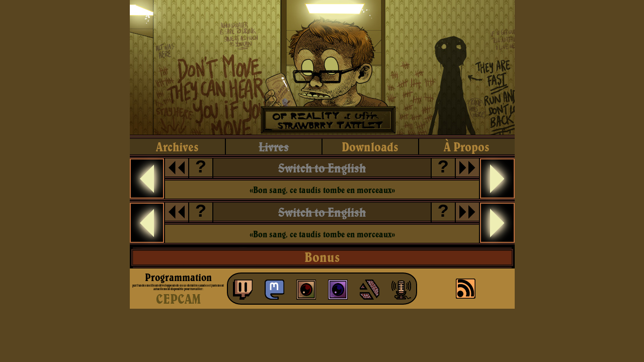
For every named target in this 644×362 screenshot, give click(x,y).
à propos (467, 147)
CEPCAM (178, 299)
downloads (370, 147)
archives (177, 147)
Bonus (322, 257)
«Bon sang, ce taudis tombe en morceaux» (322, 190)
